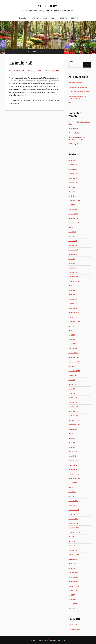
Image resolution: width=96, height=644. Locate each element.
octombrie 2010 (74, 510)
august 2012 (73, 429)
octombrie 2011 (74, 474)
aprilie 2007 (72, 599)
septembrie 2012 (74, 425)
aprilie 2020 (72, 196)
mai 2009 (72, 546)
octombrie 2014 (74, 317)
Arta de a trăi (48, 6)
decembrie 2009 (74, 528)
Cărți (52, 18)
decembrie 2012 (74, 411)
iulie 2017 (72, 227)
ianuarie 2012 (73, 460)
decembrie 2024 (74, 178)
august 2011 (73, 483)
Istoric (45, 18)
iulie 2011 (72, 487)
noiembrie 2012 (74, 416)
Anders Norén (61, 640)
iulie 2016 (72, 259)
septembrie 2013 (74, 371)
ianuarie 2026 (73, 165)
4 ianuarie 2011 (37, 71)
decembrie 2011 (74, 465)
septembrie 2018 (74, 200)
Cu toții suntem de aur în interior (79, 91)
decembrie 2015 (74, 277)
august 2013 (73, 375)
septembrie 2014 (74, 321)
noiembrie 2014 (74, 312)
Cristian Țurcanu (18, 71)
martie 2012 (73, 451)
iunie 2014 (72, 330)
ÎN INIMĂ (77, 128)
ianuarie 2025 (73, 174)
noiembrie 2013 (74, 362)
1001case (72, 144)
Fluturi (71, 103)
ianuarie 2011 (73, 505)
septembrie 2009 (74, 532)
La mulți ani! (21, 63)
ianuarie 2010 (73, 523)
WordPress (43, 640)
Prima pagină (22, 18)
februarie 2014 (73, 348)
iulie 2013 (72, 380)
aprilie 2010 (72, 514)
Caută (70, 61)
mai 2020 (72, 191)
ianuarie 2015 (73, 304)
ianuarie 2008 (73, 577)
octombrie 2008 (74, 555)
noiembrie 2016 (74, 254)
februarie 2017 (73, 245)
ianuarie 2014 (73, 353)
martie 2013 (73, 398)
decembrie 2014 (74, 308)
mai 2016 (72, 263)
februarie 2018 (73, 209)
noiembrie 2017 (74, 223)
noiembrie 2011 (74, 469)
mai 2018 (72, 205)
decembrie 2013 (74, 357)
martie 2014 (73, 344)
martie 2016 (73, 268)
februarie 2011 (73, 501)
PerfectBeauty (73, 137)
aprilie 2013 (72, 393)
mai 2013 (72, 389)
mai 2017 (72, 236)
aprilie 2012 (72, 447)
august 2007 (73, 590)
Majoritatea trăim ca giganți (78, 87)
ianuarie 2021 (73, 182)
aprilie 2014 (72, 339)
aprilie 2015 (72, 295)
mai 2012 (72, 443)
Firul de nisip (82, 144)
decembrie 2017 (74, 218)
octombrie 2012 (74, 420)
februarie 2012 (73, 456)
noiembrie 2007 (74, 581)
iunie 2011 (72, 492)
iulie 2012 (72, 433)
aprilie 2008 (72, 568)
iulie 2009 (72, 537)
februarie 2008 (73, 572)
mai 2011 (72, 496)
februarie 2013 (73, 402)
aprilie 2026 (72, 160)
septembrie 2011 (74, 478)
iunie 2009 (72, 541)
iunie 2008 (72, 564)
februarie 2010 (73, 519)
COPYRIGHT (34, 18)
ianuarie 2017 (73, 250)
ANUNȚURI (63, 18)
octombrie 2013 (74, 366)
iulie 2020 (72, 187)
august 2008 (73, 559)
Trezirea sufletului (74, 629)
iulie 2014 (72, 326)
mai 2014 (72, 335)
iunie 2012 (72, 438)
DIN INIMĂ (75, 18)
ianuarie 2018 (73, 214)
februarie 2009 (73, 550)
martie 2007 (73, 604)
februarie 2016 (73, 272)
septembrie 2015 (74, 281)
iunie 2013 (72, 384)
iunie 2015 (72, 286)
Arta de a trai (53, 71)
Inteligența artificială (75, 83)
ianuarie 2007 (73, 608)
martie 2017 (73, 241)
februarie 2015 (73, 299)
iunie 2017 (72, 232)
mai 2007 (72, 595)
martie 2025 (73, 169)
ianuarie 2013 (73, 407)
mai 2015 (72, 290)
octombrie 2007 (74, 586)
